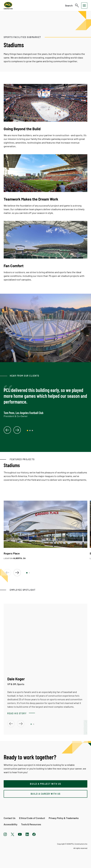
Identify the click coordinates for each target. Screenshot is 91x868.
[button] (27, 573)
